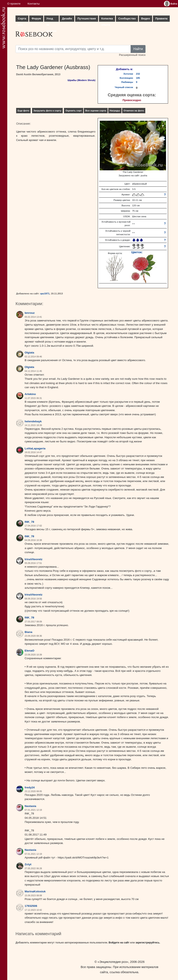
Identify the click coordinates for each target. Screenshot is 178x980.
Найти (138, 49)
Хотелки (128, 74)
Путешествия (87, 19)
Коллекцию (126, 78)
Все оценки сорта (96, 111)
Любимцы (127, 82)
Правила (161, 19)
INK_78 (29, 522)
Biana (28, 632)
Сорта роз (22, 19)
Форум (36, 19)
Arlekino (30, 394)
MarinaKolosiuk (35, 891)
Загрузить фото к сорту (48, 111)
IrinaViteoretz (34, 559)
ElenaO (29, 651)
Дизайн (67, 19)
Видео (146, 19)
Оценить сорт (74, 111)
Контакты (34, 4)
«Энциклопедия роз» (113, 962)
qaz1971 (45, 294)
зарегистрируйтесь (148, 943)
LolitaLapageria (35, 448)
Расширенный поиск (132, 55)
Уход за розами (51, 19)
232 (138, 74)
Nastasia (30, 806)
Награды (115, 111)
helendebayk (33, 421)
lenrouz (30, 313)
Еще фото (23, 111)
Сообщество (127, 19)
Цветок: (137, 252)
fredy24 (30, 787)
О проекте (14, 4)
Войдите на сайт (119, 943)
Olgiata (29, 353)
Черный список (124, 87)
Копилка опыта (107, 19)
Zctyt (28, 864)
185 (138, 78)
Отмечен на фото (134, 111)
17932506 (31, 906)
